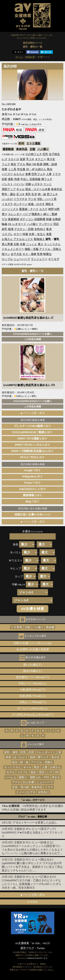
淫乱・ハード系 (47, 199)
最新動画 (8, 149)
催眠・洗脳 (32, 249)
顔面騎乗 (40, 219)
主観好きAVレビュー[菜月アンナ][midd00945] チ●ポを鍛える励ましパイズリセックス (32, 832)
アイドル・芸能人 (50, 249)
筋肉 (33, 757)
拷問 (51, 209)
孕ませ (56, 777)
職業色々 (37, 214)
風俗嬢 (50, 627)
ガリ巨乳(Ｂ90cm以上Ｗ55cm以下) (33, 715)
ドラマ (57, 174)
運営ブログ (27, 948)
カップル (7, 259)
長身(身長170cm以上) (32, 696)
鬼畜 (49, 234)
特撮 (25, 234)
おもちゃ (19, 174)
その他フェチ (34, 154)
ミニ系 (12, 169)
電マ (5, 214)
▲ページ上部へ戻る (33, 413)
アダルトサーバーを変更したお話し (35, 823)
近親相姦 (35, 179)
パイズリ (7, 174)
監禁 (40, 254)
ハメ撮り (43, 149)
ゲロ (5, 219)
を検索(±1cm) (32, 514)
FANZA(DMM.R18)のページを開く (32, 334)
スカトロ (14, 159)
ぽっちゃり (20, 757)
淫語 (56, 224)
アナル (21, 164)
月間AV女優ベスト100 (32, 643)
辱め (29, 164)
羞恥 (11, 179)
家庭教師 (14, 219)
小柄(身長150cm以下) (32, 690)
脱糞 (5, 169)
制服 (49, 219)
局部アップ (9, 189)
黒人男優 (7, 244)
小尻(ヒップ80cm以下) (32, 702)
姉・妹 (42, 194)
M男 (57, 209)
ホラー (18, 234)
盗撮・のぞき (36, 204)
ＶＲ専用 (16, 627)
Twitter (41, 948)
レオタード (19, 224)
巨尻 (31, 752)
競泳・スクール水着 (38, 189)
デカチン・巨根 (24, 229)
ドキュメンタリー (13, 249)
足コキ (20, 194)
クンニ (47, 184)
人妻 (49, 174)
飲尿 (40, 164)
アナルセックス (23, 239)
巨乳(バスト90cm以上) (32, 683)
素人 (41, 244)
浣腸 (28, 184)
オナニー (41, 159)
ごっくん (32, 244)
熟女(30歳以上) (32, 671)
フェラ (6, 164)
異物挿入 (39, 239)
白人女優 (28, 782)
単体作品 (22, 149)
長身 (8, 757)
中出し (25, 179)
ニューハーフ (22, 259)
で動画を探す (32, 457)
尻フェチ (52, 194)
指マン (6, 254)
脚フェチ (47, 179)
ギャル (20, 189)
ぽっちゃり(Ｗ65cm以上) (32, 708)
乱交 (34, 194)
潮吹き (50, 204)
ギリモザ (54, 259)
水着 (23, 244)
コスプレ (7, 234)
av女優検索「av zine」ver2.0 (32, 943)
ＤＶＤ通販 (33, 143)
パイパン (19, 184)
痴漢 (11, 229)
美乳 (28, 194)
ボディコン (27, 219)
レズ (5, 159)
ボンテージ (20, 204)
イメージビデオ (26, 792)
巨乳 (45, 154)
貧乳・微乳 (11, 752)
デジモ (32, 199)
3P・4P (30, 169)
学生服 (21, 169)
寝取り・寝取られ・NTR (34, 777)
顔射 (5, 179)
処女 (15, 762)
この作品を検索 (33, 339)
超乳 (5, 229)
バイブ (27, 214)
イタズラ (7, 204)
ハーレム (11, 777)
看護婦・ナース (29, 209)
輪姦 (5, 224)
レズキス (37, 184)
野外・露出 (9, 194)
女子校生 (54, 154)
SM (34, 164)
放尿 (23, 159)
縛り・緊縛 (50, 214)
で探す (33, 426)
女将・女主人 (37, 234)
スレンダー (15, 214)
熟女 (50, 169)
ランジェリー (39, 259)
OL (10, 224)
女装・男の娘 (20, 787)
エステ (43, 209)
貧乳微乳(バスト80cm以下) (32, 677)
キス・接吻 (29, 254)
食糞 (28, 174)
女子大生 (16, 254)
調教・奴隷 (50, 164)
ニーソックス (10, 209)
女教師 (57, 219)
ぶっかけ (7, 199)
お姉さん (41, 169)
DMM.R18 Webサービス (37, 958)
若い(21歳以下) (32, 665)
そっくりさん (52, 244)
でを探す (33, 432)
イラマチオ (20, 199)
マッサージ (46, 224)
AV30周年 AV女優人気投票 (32, 649)
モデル (11, 772)
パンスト (7, 184)
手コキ (30, 159)
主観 (32, 149)
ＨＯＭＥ (33, 902)
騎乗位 (47, 254)
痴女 (14, 164)
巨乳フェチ (38, 174)
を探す (32, 476)
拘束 (17, 179)
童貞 (49, 229)
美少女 (51, 159)
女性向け (40, 229)
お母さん (7, 239)
